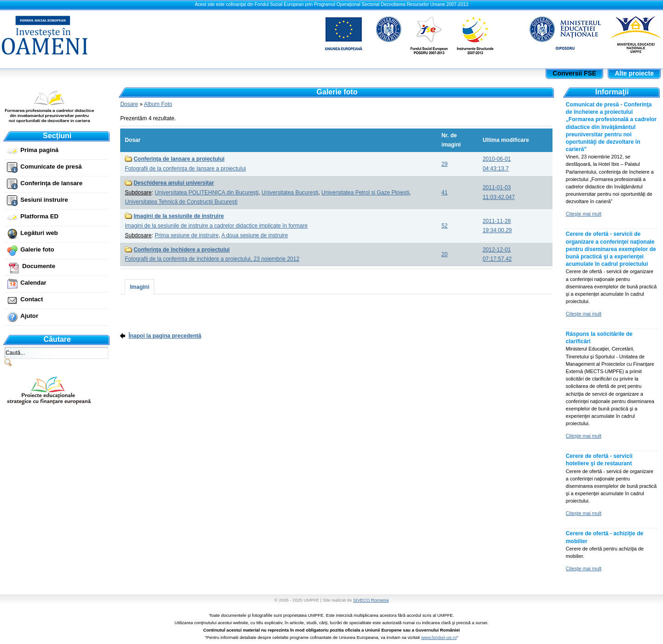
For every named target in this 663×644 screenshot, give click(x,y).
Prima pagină (39, 150)
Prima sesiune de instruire (187, 235)
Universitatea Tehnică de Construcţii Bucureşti (181, 202)
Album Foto (158, 104)
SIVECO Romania (371, 600)
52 (445, 226)
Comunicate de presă (51, 167)
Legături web (39, 233)
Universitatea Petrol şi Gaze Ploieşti (365, 193)
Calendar (33, 283)
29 (445, 164)
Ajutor (29, 316)
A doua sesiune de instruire (255, 235)
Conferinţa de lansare (51, 183)
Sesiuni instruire (44, 200)
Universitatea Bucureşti (290, 193)
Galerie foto (37, 249)
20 (445, 254)
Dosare (129, 104)
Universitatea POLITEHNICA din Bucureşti (206, 193)
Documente (39, 266)
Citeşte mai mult (584, 214)
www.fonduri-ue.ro (439, 637)
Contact (32, 299)
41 (445, 193)
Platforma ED (39, 216)
